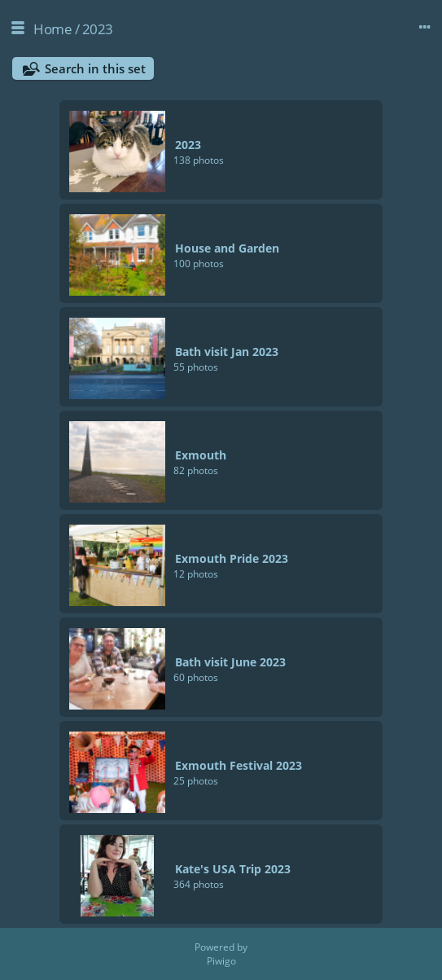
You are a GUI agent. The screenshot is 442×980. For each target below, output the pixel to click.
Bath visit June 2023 (230, 662)
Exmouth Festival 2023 (239, 765)
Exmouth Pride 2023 (232, 558)
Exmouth (201, 455)
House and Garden (227, 248)
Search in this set (95, 68)
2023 (98, 29)
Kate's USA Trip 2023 (233, 869)
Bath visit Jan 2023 (227, 352)
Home (53, 29)
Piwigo (221, 961)
